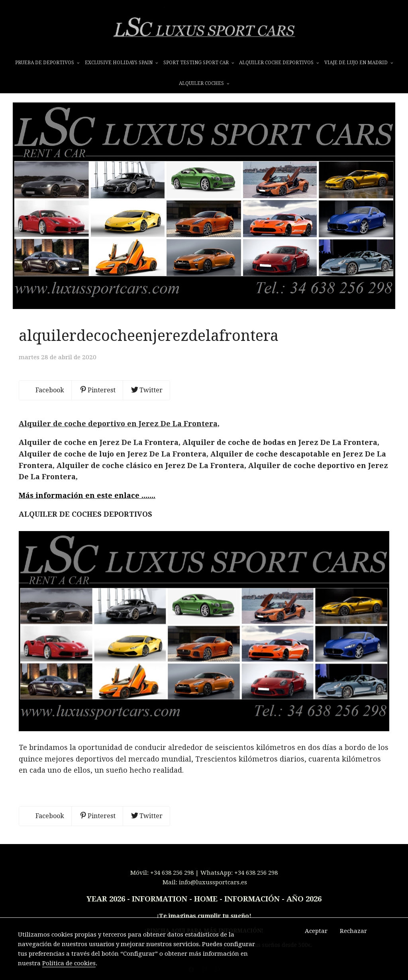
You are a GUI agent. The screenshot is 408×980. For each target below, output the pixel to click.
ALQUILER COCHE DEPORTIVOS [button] (279, 63)
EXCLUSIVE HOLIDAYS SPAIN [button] (121, 63)
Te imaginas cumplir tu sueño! (205, 916)
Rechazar (353, 931)
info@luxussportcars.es (213, 882)
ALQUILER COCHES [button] (204, 83)
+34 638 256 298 (172, 873)
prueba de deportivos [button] (47, 63)
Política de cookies (69, 963)
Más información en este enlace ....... (87, 495)
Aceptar (316, 931)
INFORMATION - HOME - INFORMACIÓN (206, 899)
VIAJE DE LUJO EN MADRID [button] (359, 63)
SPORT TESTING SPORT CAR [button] (199, 63)
